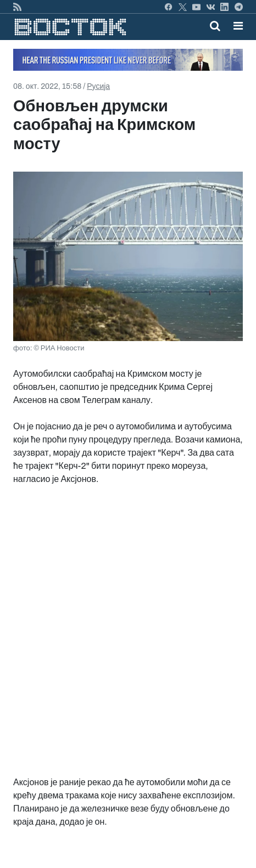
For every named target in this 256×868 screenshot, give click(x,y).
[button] (238, 26)
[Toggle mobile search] (215, 26)
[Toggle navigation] (235, 26)
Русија (98, 86)
